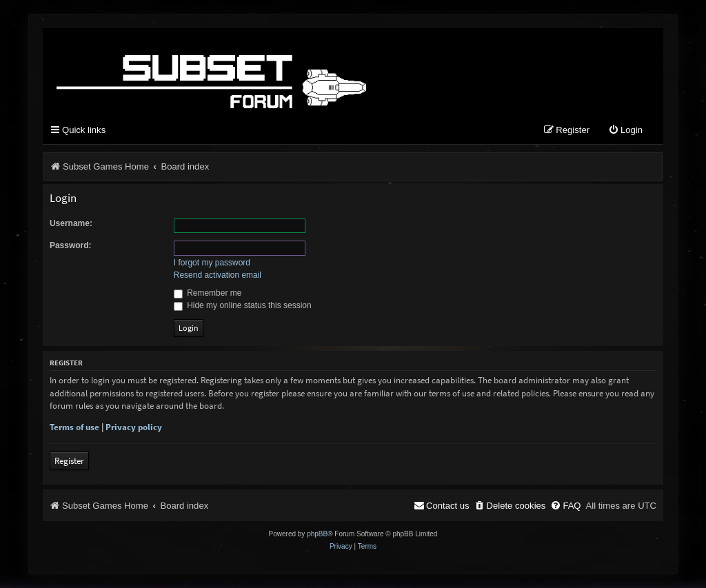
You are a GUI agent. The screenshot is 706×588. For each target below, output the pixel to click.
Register (69, 461)
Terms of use (74, 427)
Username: (71, 223)
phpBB (317, 534)
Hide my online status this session (243, 305)
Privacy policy (134, 427)
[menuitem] (625, 131)
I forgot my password (212, 263)
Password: (71, 245)
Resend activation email (218, 275)
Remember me (208, 293)
